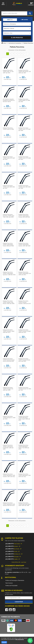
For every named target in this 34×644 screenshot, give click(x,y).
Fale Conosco (9, 583)
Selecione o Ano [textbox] (8, 33)
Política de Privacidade (11, 586)
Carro (10, 20)
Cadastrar (19, 602)
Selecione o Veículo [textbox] (9, 29)
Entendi (4, 642)
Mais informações (20, 639)
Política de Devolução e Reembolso (15, 580)
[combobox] (17, 24)
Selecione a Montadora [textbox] (10, 24)
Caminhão (24, 20)
